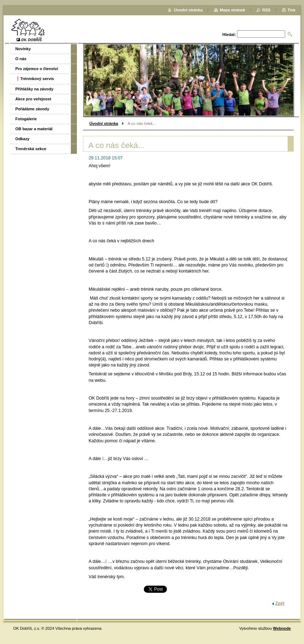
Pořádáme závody (32, 109)
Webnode (282, 628)
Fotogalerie (26, 119)
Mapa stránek (232, 10)
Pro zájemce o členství (37, 69)
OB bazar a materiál (34, 129)
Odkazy (22, 139)
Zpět (280, 603)
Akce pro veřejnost (33, 99)
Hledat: (229, 35)
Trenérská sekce (31, 149)
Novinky (23, 49)
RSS (266, 10)
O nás (21, 59)
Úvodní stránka (104, 123)
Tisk (292, 10)
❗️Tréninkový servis (35, 79)
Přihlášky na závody (34, 89)
